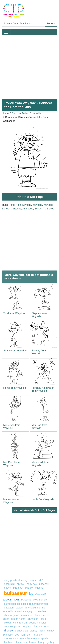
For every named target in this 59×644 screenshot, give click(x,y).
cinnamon (33, 619)
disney (8, 630)
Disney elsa (21, 631)
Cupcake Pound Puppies (17, 626)
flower (33, 642)
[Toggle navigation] (6, 32)
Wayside (37, 113)
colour (8, 623)
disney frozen (37, 631)
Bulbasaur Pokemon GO (34, 600)
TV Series (48, 209)
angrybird (9, 584)
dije (35, 626)
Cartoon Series (20, 113)
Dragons (38, 635)
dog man (20, 635)
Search (51, 24)
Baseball (44, 584)
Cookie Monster (38, 623)
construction (20, 623)
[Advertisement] (29, 66)
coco (43, 619)
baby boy (32, 584)
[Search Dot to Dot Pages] (23, 24)
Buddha (39, 588)
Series (38, 209)
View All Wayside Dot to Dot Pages (34, 510)
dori (29, 635)
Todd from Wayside (14, 313)
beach (8, 588)
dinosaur (44, 626)
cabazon (9, 608)
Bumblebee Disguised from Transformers (26, 604)
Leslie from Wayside (43, 499)
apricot (21, 584)
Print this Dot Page (29, 197)
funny (41, 642)
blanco (29, 588)
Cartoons (16, 209)
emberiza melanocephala (34, 638)
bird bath (18, 588)
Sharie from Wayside (15, 351)
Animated (28, 209)
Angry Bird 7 (36, 580)
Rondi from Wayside (20, 205)
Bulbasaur (15, 593)
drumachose (11, 638)
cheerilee (41, 611)
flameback (21, 642)
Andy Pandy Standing (16, 580)
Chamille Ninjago (24, 611)
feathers (9, 642)
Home (5, 113)
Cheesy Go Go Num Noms (18, 615)
